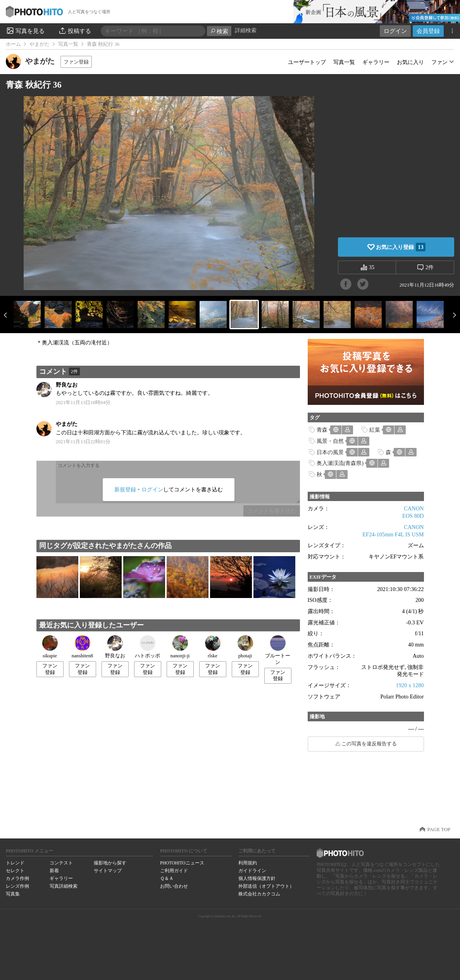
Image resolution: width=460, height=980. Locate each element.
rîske (213, 647)
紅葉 (375, 430)
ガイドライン (252, 871)
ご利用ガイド (174, 871)
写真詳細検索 (64, 886)
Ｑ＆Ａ (167, 878)
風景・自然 (330, 441)
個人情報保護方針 (257, 878)
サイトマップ (108, 871)
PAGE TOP (439, 830)
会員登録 (428, 31)
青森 (322, 430)
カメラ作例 (17, 878)
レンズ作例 (17, 886)
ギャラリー (376, 62)
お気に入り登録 (401, 247)
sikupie (50, 647)
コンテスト (61, 863)
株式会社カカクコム (259, 894)
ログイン (395, 31)
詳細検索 (246, 30)
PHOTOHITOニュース (182, 863)
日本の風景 (330, 452)
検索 (219, 31)
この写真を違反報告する (369, 744)
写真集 (13, 894)
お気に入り (410, 62)
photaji (245, 647)
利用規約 (248, 863)
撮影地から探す (110, 863)
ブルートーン (278, 650)
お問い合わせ (174, 886)
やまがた (40, 44)
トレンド (15, 863)
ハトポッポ (147, 647)
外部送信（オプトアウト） (266, 886)
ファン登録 (76, 62)
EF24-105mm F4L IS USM (393, 534)
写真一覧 (68, 44)
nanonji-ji (180, 647)
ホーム (13, 44)
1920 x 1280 (410, 685)
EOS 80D (413, 516)
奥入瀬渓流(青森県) (340, 463)
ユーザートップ (307, 62)
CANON (414, 508)
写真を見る (25, 31)
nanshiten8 (82, 647)
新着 (54, 871)
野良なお (67, 385)
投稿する (75, 31)
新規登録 (125, 489)
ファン (439, 62)
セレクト (15, 871)
